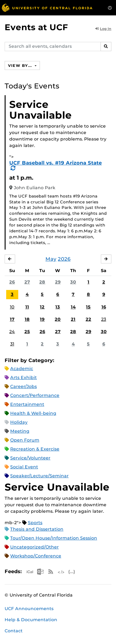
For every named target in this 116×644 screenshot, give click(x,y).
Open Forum (25, 440)
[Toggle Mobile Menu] (110, 7)
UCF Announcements (29, 609)
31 (12, 344)
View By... (21, 65)
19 (42, 319)
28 (42, 282)
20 (58, 319)
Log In (103, 29)
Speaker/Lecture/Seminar (39, 476)
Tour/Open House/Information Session (54, 538)
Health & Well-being (33, 413)
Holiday (19, 422)
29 (58, 282)
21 (73, 319)
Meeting (20, 431)
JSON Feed (72, 572)
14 (73, 307)
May (51, 259)
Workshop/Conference (36, 556)
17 (12, 319)
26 (12, 282)
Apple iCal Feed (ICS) (30, 572)
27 (27, 282)
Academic (22, 369)
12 (42, 307)
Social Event (24, 467)
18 (27, 319)
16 (104, 307)
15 (88, 307)
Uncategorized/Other (34, 547)
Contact (14, 631)
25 (27, 332)
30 (73, 282)
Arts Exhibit (24, 377)
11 (27, 307)
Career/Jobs (24, 386)
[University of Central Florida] (47, 8)
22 (88, 319)
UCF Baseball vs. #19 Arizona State (56, 163)
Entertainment (27, 404)
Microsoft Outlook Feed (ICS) (40, 572)
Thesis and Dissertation (37, 529)
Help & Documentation (31, 620)
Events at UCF (36, 27)
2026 (64, 259)
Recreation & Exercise (35, 449)
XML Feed (61, 572)
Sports (35, 523)
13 (58, 307)
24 (12, 332)
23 (104, 319)
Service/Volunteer (30, 458)
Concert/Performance (35, 395)
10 (12, 307)
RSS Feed (51, 572)
